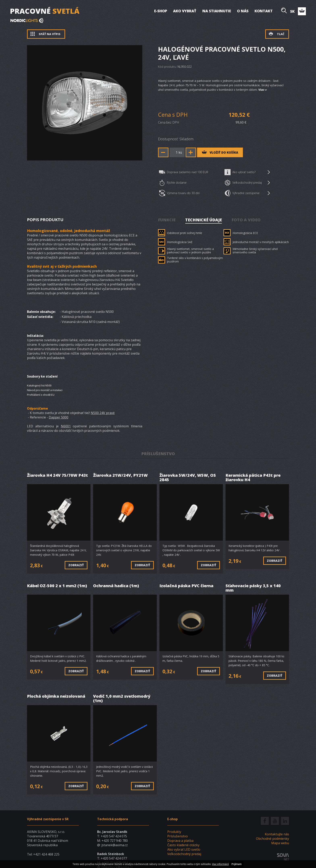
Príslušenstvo (178, 836)
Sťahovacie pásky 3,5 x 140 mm (253, 588)
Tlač (276, 34)
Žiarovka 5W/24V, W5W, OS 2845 (188, 478)
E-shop (161, 11)
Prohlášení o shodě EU (41, 395)
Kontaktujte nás (277, 834)
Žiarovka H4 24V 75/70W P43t (57, 476)
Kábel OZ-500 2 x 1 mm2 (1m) (57, 586)
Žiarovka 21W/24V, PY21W (120, 476)
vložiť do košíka (220, 152)
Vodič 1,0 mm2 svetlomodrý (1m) (122, 699)
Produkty (174, 832)
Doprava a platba (180, 841)
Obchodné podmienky (272, 839)
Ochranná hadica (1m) (116, 586)
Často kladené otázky (183, 845)
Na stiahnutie (217, 11)
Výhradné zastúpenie (247, 193)
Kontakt (264, 11)
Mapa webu (280, 843)
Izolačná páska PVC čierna (186, 586)
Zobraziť (76, 565)
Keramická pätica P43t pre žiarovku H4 (253, 478)
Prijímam (237, 864)
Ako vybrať (185, 11)
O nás (243, 11)
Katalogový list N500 (39, 385)
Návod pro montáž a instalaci (45, 390)
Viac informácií (220, 864)
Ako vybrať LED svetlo (184, 849)
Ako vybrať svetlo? (247, 172)
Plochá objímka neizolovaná (56, 696)
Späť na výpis (45, 34)
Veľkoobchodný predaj (247, 183)
